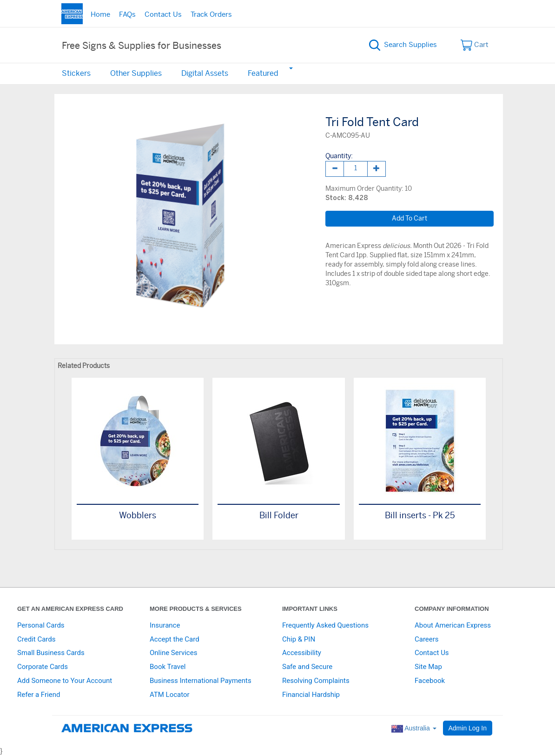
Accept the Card (175, 639)
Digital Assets (205, 74)
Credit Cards (36, 639)
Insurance (165, 625)
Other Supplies (136, 74)
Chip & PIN (299, 639)
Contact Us (163, 15)
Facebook (430, 681)
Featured (263, 74)
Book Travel (168, 667)
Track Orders (211, 15)
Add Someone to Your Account (65, 681)
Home (100, 15)
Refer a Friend (39, 695)
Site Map (428, 667)
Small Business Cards (51, 653)
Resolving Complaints (316, 681)
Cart (475, 45)
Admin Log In (468, 728)
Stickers (76, 74)
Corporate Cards (43, 667)
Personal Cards (41, 625)
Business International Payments (201, 681)
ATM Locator (170, 695)
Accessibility (302, 653)
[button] (291, 68)
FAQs (127, 15)
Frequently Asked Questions (325, 625)
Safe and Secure (307, 667)
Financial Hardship (311, 695)
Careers (427, 639)
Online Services (173, 653)
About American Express (453, 625)
